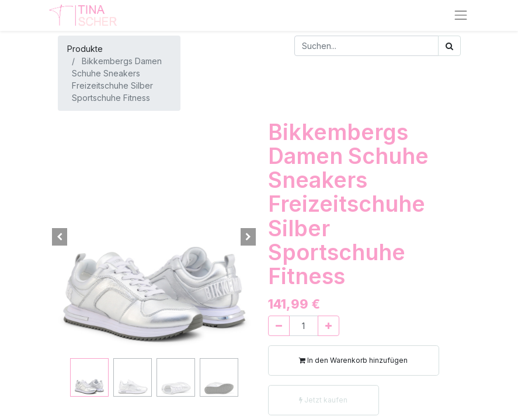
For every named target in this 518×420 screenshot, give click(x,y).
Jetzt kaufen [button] (323, 400)
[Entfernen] (279, 326)
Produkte (85, 49)
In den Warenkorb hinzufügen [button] (353, 360)
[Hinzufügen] (328, 326)
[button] (60, 237)
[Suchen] (449, 46)
